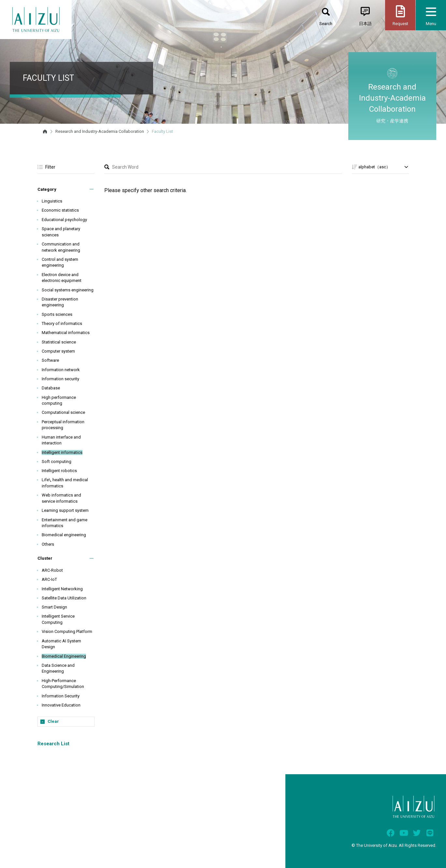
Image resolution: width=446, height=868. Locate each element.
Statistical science (59, 342)
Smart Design (54, 607)
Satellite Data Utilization (64, 598)
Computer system (58, 351)
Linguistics (52, 201)
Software (50, 360)
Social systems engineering (68, 290)
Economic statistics (60, 210)
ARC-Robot (52, 570)
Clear (53, 721)
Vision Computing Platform (67, 631)
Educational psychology (64, 220)
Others (48, 544)
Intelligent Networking (62, 589)
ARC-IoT (49, 579)
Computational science (63, 412)
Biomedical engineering (64, 535)
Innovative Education (61, 705)
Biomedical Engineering (64, 656)
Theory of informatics (62, 323)
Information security (60, 379)
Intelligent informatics (62, 452)
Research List (53, 744)
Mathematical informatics (66, 333)
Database (51, 388)
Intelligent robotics (59, 471)
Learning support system (65, 510)
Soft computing (57, 462)
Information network (61, 370)
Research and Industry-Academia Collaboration (100, 131)
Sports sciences (57, 314)
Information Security (61, 696)
